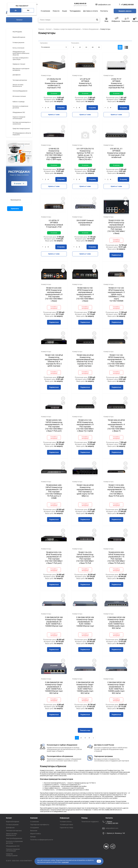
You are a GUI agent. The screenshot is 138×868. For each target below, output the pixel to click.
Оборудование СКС (13, 846)
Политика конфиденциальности (42, 840)
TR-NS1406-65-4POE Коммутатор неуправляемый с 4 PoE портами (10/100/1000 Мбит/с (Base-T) (116, 426)
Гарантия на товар (66, 828)
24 (86, 47)
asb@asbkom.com (60, 811)
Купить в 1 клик (54, 115)
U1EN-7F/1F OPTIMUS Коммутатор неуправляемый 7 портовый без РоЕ (116, 83)
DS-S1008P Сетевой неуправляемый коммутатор (85, 223)
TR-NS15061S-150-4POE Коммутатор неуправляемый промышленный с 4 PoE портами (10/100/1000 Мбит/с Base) (85, 294)
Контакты (109, 818)
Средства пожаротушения (12, 855)
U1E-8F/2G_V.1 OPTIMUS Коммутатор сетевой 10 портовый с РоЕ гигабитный (116, 153)
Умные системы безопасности (12, 834)
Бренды (33, 837)
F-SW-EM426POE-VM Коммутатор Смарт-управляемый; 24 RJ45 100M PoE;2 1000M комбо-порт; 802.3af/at (85, 688)
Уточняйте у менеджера (116, 240)
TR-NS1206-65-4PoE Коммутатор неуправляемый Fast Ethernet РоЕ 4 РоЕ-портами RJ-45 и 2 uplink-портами (85, 360)
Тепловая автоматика (14, 831)
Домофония (10, 828)
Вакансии (34, 831)
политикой (65, 862)
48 (93, 47)
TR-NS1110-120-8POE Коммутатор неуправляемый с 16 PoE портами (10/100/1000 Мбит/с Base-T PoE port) (116, 360)
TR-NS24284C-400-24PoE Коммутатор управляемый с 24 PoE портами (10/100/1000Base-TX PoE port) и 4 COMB (54, 492)
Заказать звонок (125, 11)
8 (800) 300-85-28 (80, 4)
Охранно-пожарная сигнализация (13, 850)
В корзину (61, 108)
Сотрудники (34, 828)
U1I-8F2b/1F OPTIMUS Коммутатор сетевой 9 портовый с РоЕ (54, 224)
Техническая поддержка (90, 822)
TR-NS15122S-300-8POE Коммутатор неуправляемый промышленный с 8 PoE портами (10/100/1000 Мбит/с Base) (54, 294)
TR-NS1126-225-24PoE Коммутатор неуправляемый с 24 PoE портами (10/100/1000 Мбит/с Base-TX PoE (85, 558)
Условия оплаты (66, 822)
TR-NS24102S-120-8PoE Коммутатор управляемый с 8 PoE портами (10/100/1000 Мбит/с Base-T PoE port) (54, 558)
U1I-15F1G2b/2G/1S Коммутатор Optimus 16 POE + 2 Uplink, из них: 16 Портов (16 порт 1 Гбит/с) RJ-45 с (85, 154)
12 (80, 47)
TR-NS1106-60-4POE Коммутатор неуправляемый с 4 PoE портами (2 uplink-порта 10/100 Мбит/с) (85, 491)
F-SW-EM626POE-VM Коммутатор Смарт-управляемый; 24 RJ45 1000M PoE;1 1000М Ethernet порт (54, 622)
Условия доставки (66, 825)
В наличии (54, 94)
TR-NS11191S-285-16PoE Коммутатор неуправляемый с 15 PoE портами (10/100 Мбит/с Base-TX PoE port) (116, 491)
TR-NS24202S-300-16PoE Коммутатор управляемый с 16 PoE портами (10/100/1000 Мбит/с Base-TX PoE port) (116, 558)
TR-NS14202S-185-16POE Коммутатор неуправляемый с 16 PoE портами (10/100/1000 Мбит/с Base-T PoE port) (54, 426)
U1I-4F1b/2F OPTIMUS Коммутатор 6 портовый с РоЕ (85, 82)
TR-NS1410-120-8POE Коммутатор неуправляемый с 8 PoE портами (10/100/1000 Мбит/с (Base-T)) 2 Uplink (85, 426)
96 (99, 47)
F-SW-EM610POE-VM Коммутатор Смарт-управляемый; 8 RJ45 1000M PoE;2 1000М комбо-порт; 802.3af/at (116, 623)
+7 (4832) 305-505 (127, 5)
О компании (34, 822)
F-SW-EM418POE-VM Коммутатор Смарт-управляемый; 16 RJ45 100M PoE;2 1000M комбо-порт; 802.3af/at (116, 688)
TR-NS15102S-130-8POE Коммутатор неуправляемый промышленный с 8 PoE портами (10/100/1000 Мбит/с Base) (116, 227)
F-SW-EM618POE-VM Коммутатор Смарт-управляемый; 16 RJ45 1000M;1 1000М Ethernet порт (85, 622)
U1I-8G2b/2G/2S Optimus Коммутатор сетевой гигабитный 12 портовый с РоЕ (54, 83)
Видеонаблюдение (13, 822)
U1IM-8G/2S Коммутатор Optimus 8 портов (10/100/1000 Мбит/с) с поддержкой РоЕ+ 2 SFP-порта (54, 154)
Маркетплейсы (36, 834)
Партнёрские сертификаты (40, 825)
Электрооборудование (14, 838)
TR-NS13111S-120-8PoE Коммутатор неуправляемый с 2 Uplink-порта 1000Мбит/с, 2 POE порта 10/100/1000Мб (116, 294)
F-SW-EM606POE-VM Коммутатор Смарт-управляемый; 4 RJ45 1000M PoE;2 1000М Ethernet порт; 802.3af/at (54, 688)
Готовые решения (12, 825)
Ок (99, 861)
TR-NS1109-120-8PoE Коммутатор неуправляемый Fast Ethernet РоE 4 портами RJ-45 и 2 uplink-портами (54, 360)
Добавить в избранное (63, 57)
